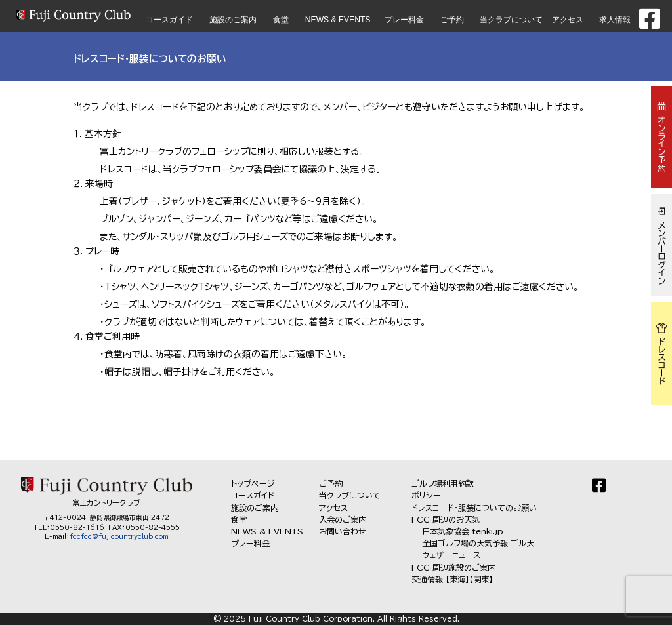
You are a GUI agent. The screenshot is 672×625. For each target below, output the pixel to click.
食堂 (281, 20)
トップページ (253, 483)
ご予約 (452, 20)
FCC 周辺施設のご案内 (453, 567)
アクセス (568, 20)
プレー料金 (404, 20)
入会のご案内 (343, 519)
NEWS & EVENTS (338, 20)
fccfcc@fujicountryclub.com (119, 536)
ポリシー (426, 495)
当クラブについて (511, 20)
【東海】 (457, 579)
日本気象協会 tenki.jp (463, 531)
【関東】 (481, 579)
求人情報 (615, 20)
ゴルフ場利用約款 (443, 483)
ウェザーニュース (451, 555)
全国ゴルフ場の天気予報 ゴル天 (478, 543)
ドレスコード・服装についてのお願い (474, 508)
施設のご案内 (233, 20)
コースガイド (169, 20)
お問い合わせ (343, 531)
